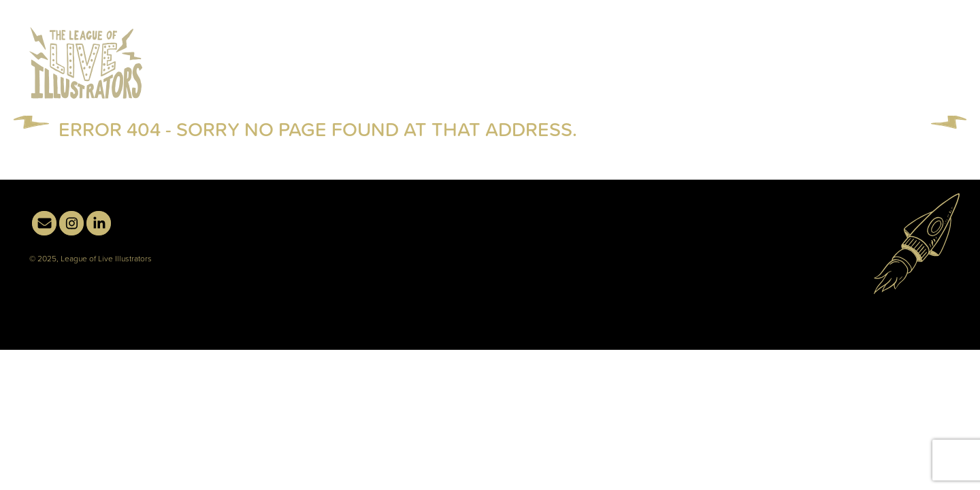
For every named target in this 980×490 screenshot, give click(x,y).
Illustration (741, 93)
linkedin (938, 47)
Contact (917, 93)
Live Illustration (623, 93)
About (823, 93)
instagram (911, 47)
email (884, 47)
